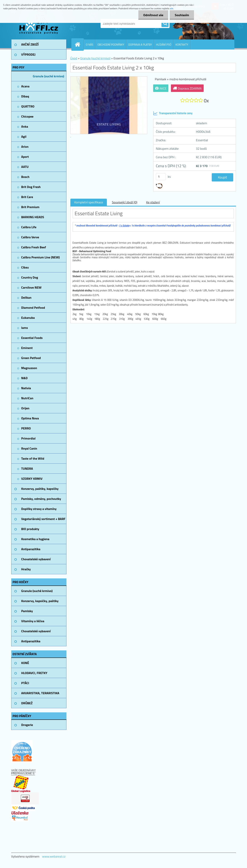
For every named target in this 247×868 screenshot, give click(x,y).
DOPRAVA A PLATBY (140, 44)
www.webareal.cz (54, 856)
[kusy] (161, 177)
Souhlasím (182, 15)
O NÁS (90, 44)
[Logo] (38, 23)
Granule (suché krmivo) (95, 58)
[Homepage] (79, 44)
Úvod (74, 58)
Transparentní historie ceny (173, 113)
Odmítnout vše (153, 15)
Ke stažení (153, 202)
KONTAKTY (182, 44)
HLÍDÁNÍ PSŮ (164, 44)
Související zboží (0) (124, 202)
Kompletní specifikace (89, 202)
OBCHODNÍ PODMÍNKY (111, 44)
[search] (165, 24)
